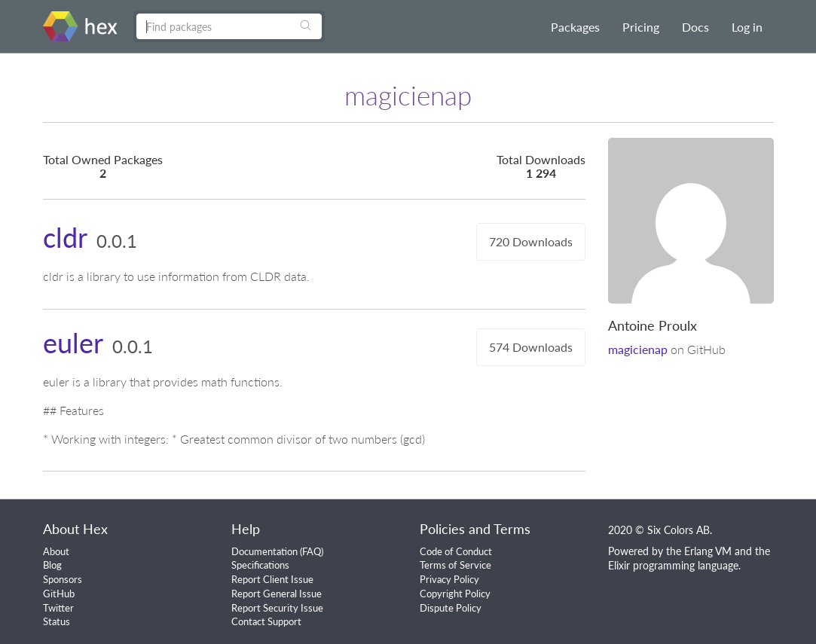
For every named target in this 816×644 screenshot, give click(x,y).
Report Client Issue (272, 579)
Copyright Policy (455, 594)
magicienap (638, 349)
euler (73, 343)
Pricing (641, 27)
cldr (65, 237)
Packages (575, 27)
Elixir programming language (673, 565)
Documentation (264, 551)
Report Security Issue (277, 608)
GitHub (59, 594)
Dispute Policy (451, 608)
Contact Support (266, 621)
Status (57, 621)
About (56, 551)
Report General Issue (277, 594)
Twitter (58, 608)
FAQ (312, 551)
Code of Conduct (456, 551)
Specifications (260, 565)
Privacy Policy (449, 579)
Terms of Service (455, 565)
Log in (747, 27)
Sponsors (63, 579)
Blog (52, 565)
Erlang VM (708, 551)
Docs (695, 27)
